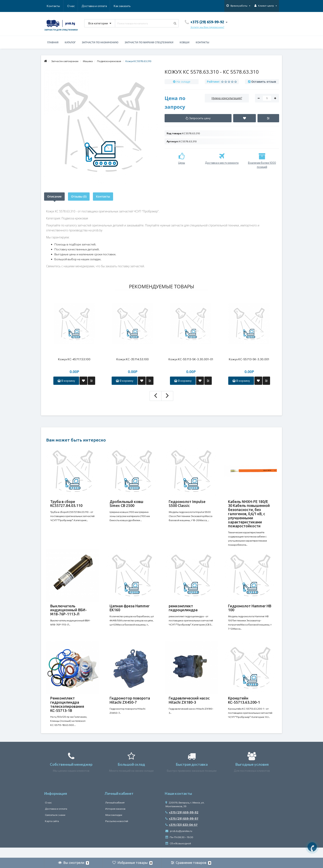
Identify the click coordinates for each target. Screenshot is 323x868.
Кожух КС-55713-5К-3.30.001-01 (191, 359)
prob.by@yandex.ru (179, 841)
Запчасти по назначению (100, 42)
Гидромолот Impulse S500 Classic (187, 504)
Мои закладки (114, 825)
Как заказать (103, 6)
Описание (54, 196)
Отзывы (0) (79, 196)
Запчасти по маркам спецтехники (149, 42)
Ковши (185, 42)
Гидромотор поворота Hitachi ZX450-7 (130, 706)
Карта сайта (52, 831)
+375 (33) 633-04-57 (181, 835)
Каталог (70, 42)
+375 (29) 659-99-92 (182, 823)
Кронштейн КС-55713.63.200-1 (244, 706)
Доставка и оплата (74, 6)
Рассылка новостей (117, 831)
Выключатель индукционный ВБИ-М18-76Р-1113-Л (68, 612)
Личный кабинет (115, 813)
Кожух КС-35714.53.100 (133, 359)
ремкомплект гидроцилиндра (183, 610)
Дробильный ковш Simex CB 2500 (126, 504)
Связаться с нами (55, 825)
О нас (51, 6)
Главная (53, 42)
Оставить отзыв (264, 82)
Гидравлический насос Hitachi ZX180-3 (189, 706)
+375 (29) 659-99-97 (182, 829)
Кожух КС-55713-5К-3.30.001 (249, 359)
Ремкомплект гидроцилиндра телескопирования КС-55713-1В (67, 710)
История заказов (115, 819)
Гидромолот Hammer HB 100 (250, 610)
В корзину (66, 381)
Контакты (125, 6)
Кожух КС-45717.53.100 (74, 359)
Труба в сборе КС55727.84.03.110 (66, 504)
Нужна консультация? (227, 98)
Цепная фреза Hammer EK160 (130, 610)
